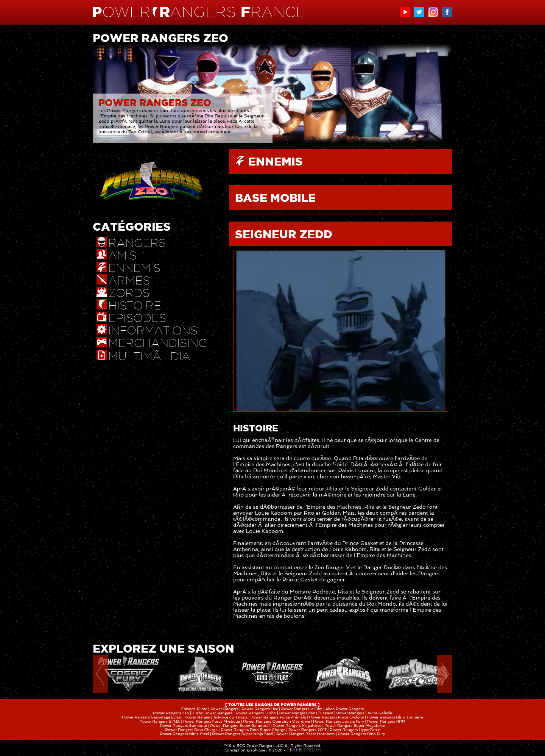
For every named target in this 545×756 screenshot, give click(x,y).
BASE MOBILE (275, 198)
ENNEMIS (276, 161)
